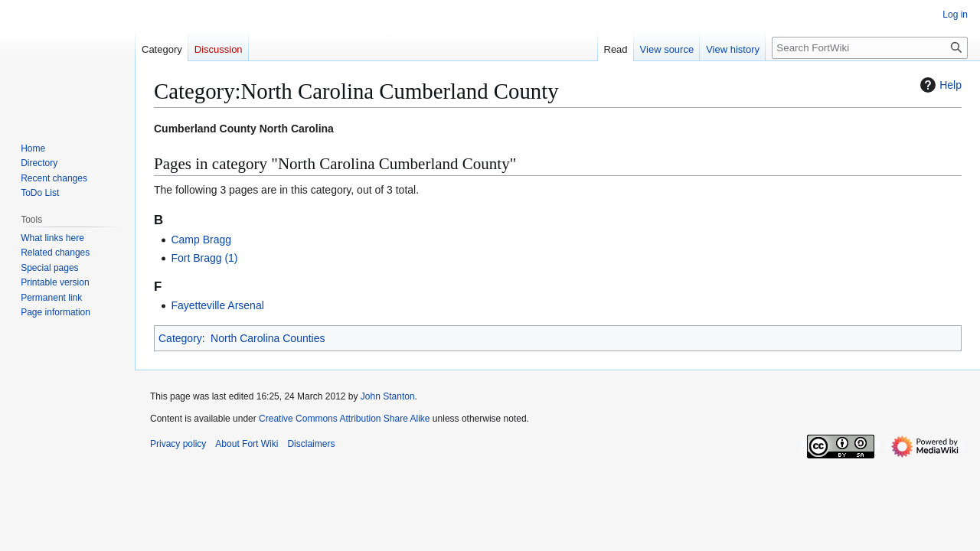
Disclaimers (311, 444)
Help (939, 85)
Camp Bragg (201, 240)
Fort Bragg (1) (204, 258)
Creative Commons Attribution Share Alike (344, 419)
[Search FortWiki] (870, 48)
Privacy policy (178, 444)
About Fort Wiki (247, 444)
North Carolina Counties (268, 338)
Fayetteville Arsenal (217, 305)
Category (180, 338)
